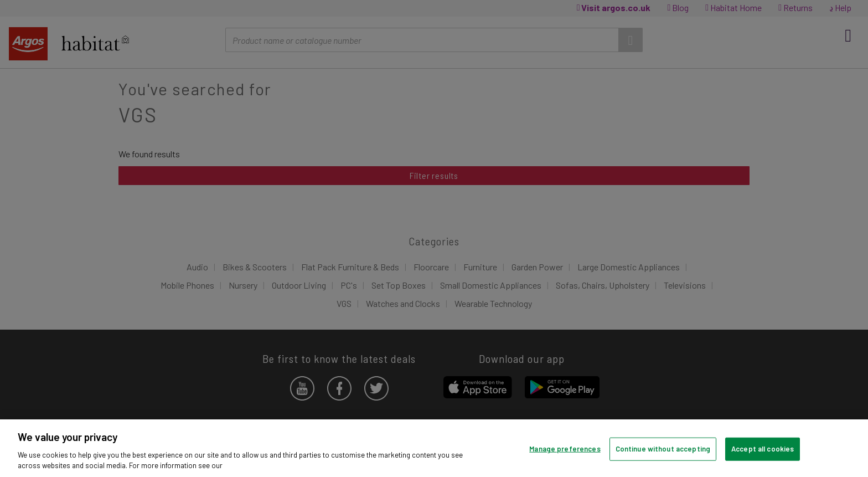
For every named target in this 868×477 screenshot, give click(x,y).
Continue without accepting (663, 449)
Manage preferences (565, 449)
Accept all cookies (763, 449)
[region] (434, 448)
